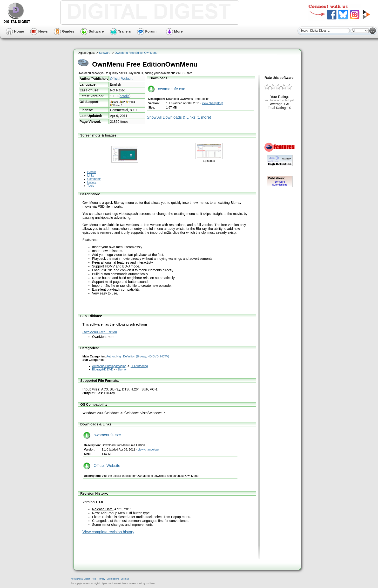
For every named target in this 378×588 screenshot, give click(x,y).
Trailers (121, 31)
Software (92, 31)
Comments (94, 179)
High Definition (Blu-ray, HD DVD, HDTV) (143, 356)
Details (92, 172)
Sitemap (125, 579)
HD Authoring (139, 366)
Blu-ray (122, 369)
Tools (91, 186)
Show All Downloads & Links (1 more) (179, 117)
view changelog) (213, 103)
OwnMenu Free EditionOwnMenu (136, 53)
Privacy (101, 579)
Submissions (113, 579)
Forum (147, 31)
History (92, 182)
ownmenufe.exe (166, 89)
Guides (64, 31)
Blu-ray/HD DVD (103, 369)
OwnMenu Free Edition (100, 332)
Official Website (122, 79)
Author (111, 356)
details (124, 96)
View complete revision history (108, 532)
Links (91, 176)
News (39, 31)
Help (94, 579)
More (174, 31)
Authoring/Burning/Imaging (109, 366)
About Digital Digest (80, 579)
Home (15, 31)
